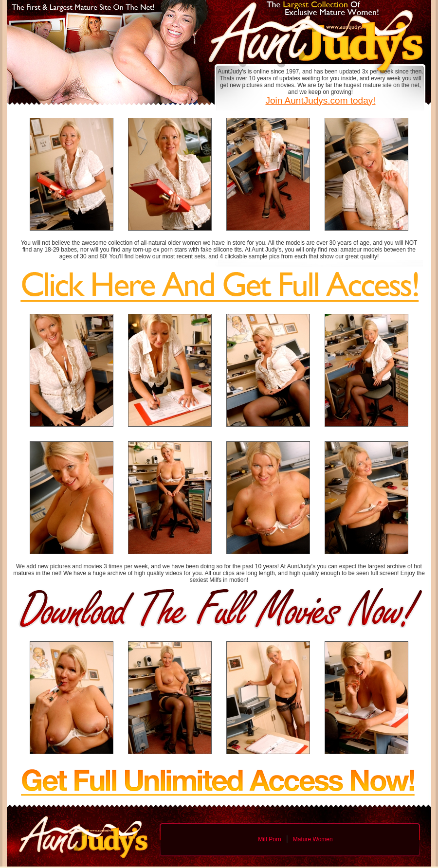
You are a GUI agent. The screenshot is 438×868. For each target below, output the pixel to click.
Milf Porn (269, 839)
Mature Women (313, 839)
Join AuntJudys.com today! (320, 100)
